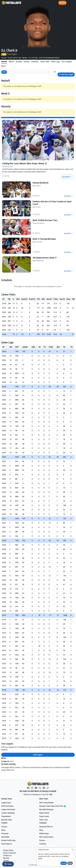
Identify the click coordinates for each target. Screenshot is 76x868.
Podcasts (5, 834)
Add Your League (66, 74)
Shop (41, 830)
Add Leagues (38, 755)
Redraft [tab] (4, 62)
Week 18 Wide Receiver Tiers (45, 220)
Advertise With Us (46, 827)
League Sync (6, 803)
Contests (43, 844)
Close (70, 863)
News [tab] (3, 66)
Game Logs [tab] (55, 62)
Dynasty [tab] (19, 62)
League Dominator (8, 810)
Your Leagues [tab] (67, 62)
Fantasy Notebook (41, 183)
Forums (42, 840)
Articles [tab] (27, 62)
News (3, 830)
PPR (4, 72)
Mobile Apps (44, 834)
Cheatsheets (6, 816)
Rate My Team (7, 820)
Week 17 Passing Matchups (44, 239)
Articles (4, 827)
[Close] (72, 850)
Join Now (62, 3)
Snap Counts (44, 816)
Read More (67, 177)
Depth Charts (44, 813)
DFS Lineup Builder (46, 803)
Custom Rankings (8, 813)
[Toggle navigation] (72, 3)
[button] (55, 72)
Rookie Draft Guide (8, 840)
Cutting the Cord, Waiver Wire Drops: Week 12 (24, 163)
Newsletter (5, 837)
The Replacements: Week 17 (45, 258)
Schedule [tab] (35, 62)
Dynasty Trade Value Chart (55, 806)
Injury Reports (7, 844)
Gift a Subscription (46, 837)
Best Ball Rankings (46, 810)
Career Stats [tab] (45, 62)
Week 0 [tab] (11, 62)
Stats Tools (44, 820)
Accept (64, 863)
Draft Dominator (7, 806)
